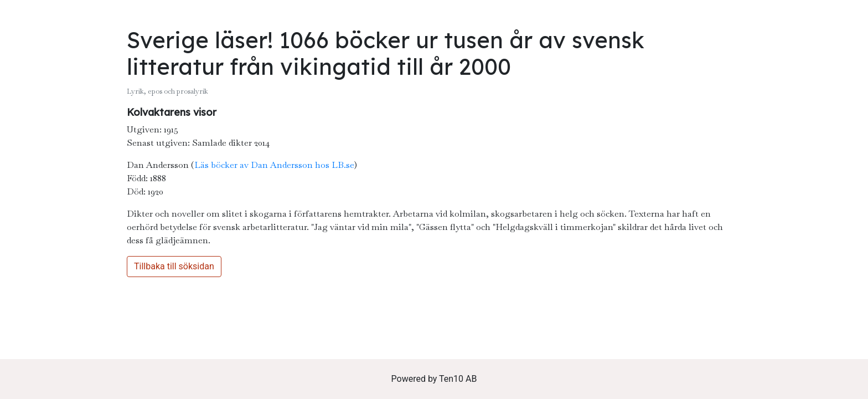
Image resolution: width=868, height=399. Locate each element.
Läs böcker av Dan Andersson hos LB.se (274, 165)
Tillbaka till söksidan (174, 266)
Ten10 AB (458, 379)
